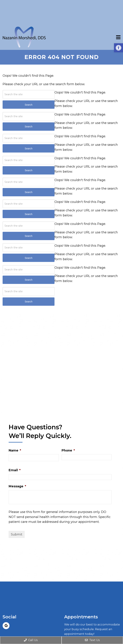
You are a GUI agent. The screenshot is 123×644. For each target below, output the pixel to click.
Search (29, 302)
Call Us (31, 640)
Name (15, 450)
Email (15, 470)
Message (17, 486)
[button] (119, 48)
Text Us (92, 640)
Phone (68, 450)
